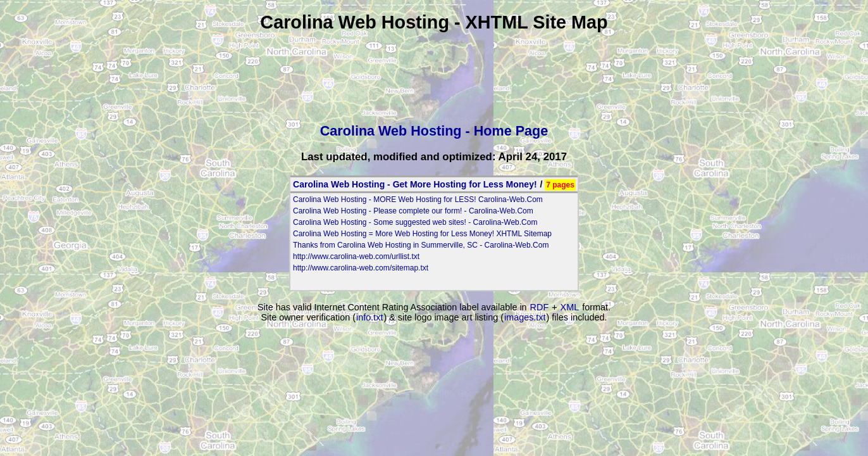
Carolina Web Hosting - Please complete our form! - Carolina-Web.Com (413, 211)
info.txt (369, 317)
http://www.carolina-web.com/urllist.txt (356, 256)
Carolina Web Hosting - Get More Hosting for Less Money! (415, 184)
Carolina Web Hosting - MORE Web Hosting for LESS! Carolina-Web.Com (418, 199)
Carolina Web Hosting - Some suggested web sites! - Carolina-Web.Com (415, 222)
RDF (540, 307)
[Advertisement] (434, 74)
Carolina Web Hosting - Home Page (434, 131)
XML (570, 307)
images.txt (525, 317)
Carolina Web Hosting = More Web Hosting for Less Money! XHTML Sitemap (422, 234)
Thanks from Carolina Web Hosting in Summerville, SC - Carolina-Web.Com (421, 245)
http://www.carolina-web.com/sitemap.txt (361, 268)
